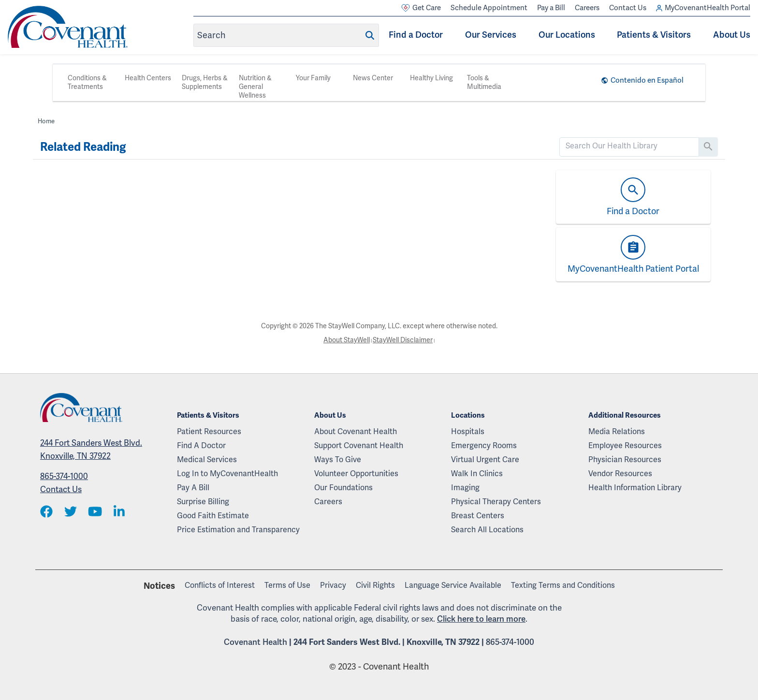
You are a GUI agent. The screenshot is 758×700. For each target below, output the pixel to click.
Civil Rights (375, 585)
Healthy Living (431, 78)
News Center (373, 78)
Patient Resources (209, 432)
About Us (732, 35)
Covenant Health (255, 642)
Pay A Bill (193, 488)
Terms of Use (287, 585)
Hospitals (468, 432)
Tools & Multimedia (484, 82)
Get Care (421, 8)
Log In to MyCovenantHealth (227, 474)
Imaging (465, 488)
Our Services (491, 35)
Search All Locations (487, 530)
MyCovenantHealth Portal (703, 8)
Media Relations (617, 432)
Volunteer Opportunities (356, 474)
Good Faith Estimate (213, 516)
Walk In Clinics (477, 474)
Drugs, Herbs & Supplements (205, 82)
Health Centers (148, 78)
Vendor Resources (620, 474)
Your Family (313, 78)
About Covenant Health (356, 432)
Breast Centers (478, 516)
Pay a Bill (551, 8)
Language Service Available (453, 585)
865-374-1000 (64, 476)
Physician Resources (625, 460)
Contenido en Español (647, 80)
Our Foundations (343, 488)
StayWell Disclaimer (403, 340)
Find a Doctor (416, 35)
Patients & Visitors (654, 35)
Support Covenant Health (359, 446)
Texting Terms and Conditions (563, 585)
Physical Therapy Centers (496, 502)
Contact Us (628, 8)
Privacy (333, 585)
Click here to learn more (481, 619)
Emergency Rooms (484, 446)
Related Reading (83, 147)
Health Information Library (635, 488)
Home (46, 121)
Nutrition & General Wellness (255, 87)
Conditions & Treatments (87, 82)
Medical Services (207, 460)
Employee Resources (625, 446)
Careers (587, 8)
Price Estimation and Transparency (238, 530)
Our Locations (567, 35)
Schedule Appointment (489, 8)
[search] (629, 146)
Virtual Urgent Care (485, 460)
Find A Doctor (201, 446)
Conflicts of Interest (220, 585)
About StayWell (347, 340)
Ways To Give (338, 460)
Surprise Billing (203, 502)
